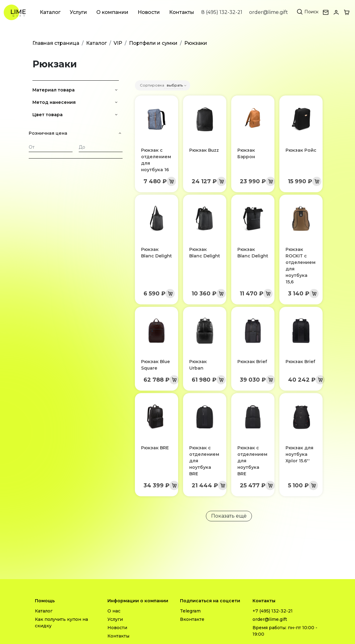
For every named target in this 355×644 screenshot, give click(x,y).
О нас (114, 611)
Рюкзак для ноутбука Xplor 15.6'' (299, 454)
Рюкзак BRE (155, 448)
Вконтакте (192, 619)
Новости (149, 12)
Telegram (190, 611)
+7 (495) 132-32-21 (273, 611)
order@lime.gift (269, 12)
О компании (112, 12)
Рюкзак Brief (252, 362)
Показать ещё (229, 516)
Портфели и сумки (153, 43)
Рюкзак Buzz (204, 150)
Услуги (78, 12)
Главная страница (56, 43)
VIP (118, 43)
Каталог (50, 12)
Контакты (182, 12)
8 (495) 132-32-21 (222, 12)
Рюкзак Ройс (301, 150)
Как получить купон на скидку (61, 623)
